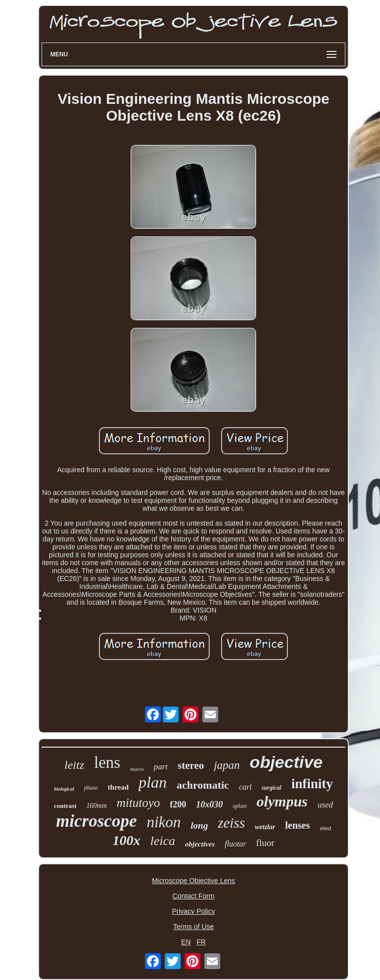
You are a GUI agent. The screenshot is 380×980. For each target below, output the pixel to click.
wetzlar (265, 827)
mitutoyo (139, 803)
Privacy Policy (193, 911)
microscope (96, 821)
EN (186, 942)
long (199, 825)
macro (137, 769)
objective (286, 762)
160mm (97, 806)
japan (227, 765)
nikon (164, 822)
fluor (265, 843)
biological (64, 789)
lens (107, 762)
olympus (282, 801)
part (161, 767)
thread (118, 787)
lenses (297, 825)
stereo (191, 765)
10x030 (209, 804)
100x (126, 840)
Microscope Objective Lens (193, 881)
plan (153, 782)
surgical (272, 788)
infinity (312, 784)
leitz (74, 765)
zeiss (231, 823)
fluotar (236, 844)
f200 (178, 804)
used (325, 805)
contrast (65, 806)
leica (163, 841)
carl (245, 787)
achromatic (203, 785)
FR (201, 942)
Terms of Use (193, 927)
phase (91, 788)
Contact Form (194, 896)
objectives (200, 844)
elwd (325, 828)
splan (239, 806)
